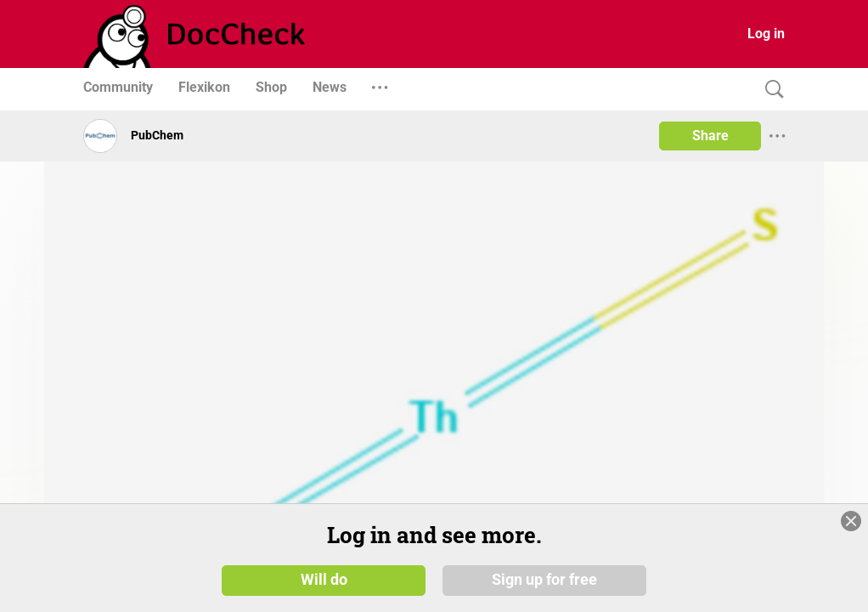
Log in (766, 34)
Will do (324, 580)
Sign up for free (544, 580)
